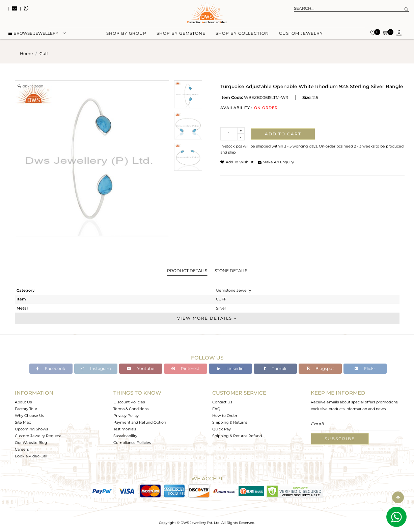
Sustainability (125, 436)
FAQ (216, 409)
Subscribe (340, 439)
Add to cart (283, 134)
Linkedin (230, 368)
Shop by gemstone (181, 34)
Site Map (23, 422)
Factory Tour (26, 409)
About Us (23, 402)
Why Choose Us (29, 416)
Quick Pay (222, 429)
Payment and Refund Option (140, 422)
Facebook (51, 368)
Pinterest (185, 368)
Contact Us (222, 402)
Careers (22, 449)
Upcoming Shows (31, 429)
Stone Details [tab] (231, 271)
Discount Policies (129, 402)
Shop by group (126, 34)
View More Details (207, 318)
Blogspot (320, 368)
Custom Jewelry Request (38, 436)
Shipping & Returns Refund (237, 436)
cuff (44, 54)
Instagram (96, 368)
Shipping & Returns (230, 422)
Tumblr (275, 368)
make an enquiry (276, 162)
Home (26, 54)
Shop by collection (242, 34)
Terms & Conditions (131, 409)
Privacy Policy (126, 416)
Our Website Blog (31, 443)
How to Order (225, 416)
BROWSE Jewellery (33, 34)
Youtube (141, 368)
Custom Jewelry (301, 34)
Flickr (365, 368)
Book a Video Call (31, 456)
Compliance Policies (132, 443)
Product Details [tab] (187, 271)
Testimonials (125, 429)
